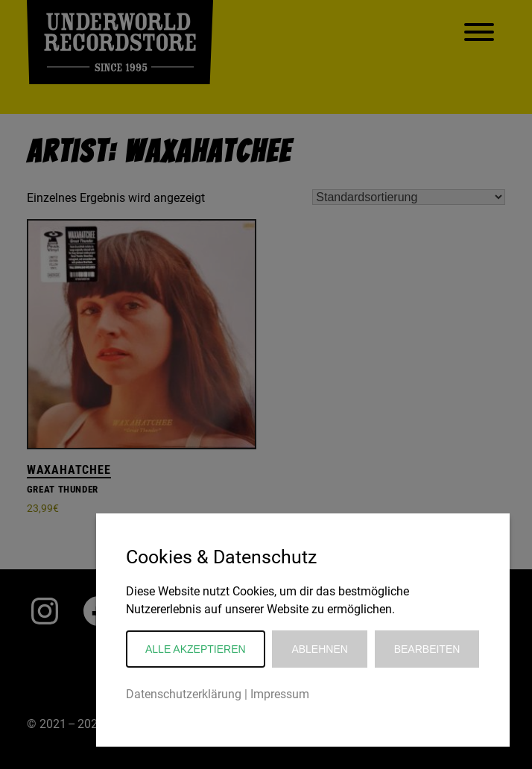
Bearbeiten (427, 649)
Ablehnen (319, 649)
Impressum (280, 694)
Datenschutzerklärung (184, 694)
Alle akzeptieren (196, 649)
